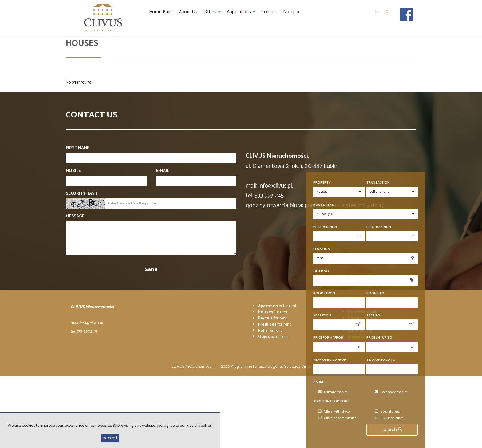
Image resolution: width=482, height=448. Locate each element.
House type (323, 205)
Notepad (292, 12)
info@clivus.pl (275, 186)
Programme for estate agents (257, 367)
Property (322, 183)
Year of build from (330, 360)
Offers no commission (337, 418)
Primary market (333, 392)
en (386, 12)
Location (322, 249)
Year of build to (381, 360)
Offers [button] (212, 12)
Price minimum (325, 227)
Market (320, 382)
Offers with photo (334, 412)
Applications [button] (241, 12)
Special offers (387, 412)
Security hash (81, 194)
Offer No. (322, 271)
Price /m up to (379, 338)
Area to (373, 316)
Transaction (378, 183)
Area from (322, 316)
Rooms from (324, 293)
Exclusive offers (389, 418)
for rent (277, 306)
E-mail (162, 171)
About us (188, 12)
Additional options (331, 401)
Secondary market (391, 392)
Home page (161, 12)
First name (78, 148)
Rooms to (375, 293)
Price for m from (328, 338)
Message (75, 216)
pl (377, 12)
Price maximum (379, 227)
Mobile (73, 171)
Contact (269, 12)
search (392, 430)
